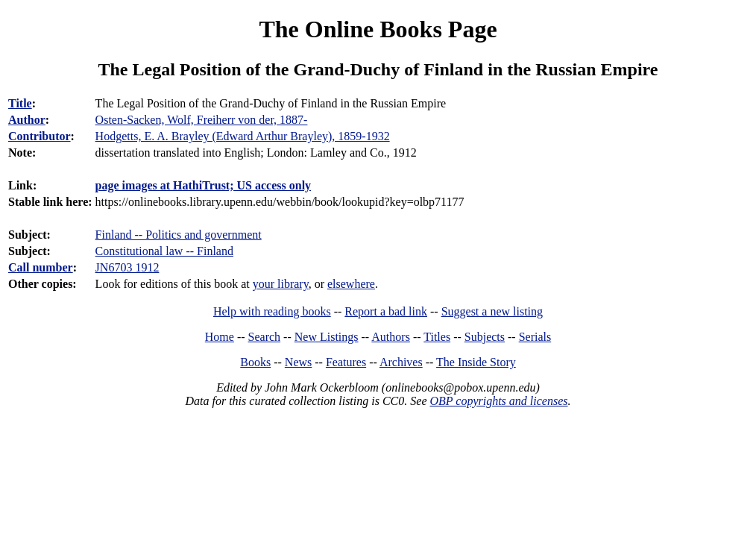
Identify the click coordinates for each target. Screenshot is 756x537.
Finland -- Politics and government (179, 235)
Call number (41, 267)
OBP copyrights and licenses (498, 401)
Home (220, 337)
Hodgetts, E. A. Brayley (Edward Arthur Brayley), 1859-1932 (243, 136)
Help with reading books (272, 311)
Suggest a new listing (492, 311)
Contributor (40, 136)
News (298, 362)
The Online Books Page (378, 29)
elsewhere (351, 284)
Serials (535, 337)
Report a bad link (386, 311)
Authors (391, 337)
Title (20, 103)
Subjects (485, 337)
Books (255, 362)
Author (27, 120)
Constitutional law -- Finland (164, 251)
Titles (437, 337)
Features (346, 362)
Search (265, 337)
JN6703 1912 (127, 267)
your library (281, 284)
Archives (401, 362)
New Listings (327, 337)
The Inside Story (476, 362)
